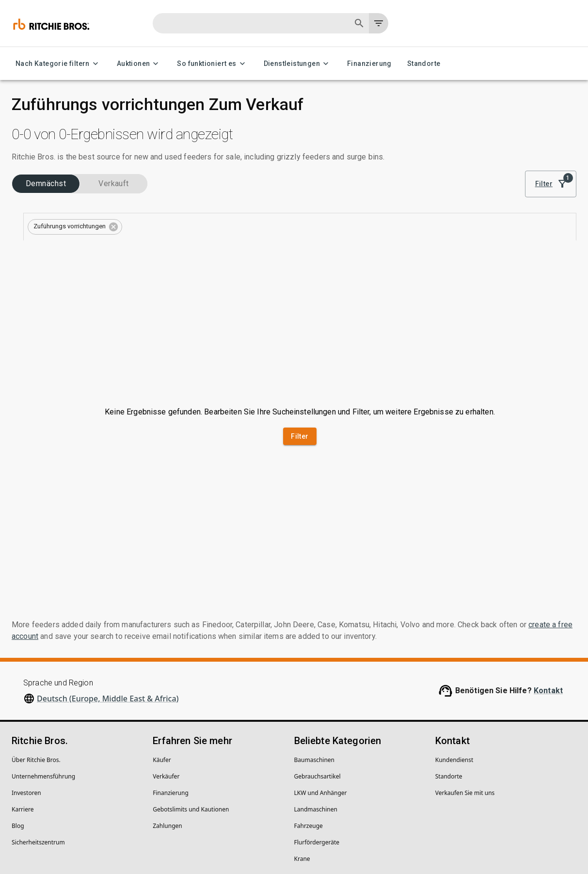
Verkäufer (166, 706)
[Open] (159, 227)
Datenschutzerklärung (42, 836)
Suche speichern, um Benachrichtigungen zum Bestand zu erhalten (385, 255)
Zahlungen (167, 755)
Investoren (26, 722)
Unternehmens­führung (43, 706)
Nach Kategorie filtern (58, 64)
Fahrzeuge (309, 755)
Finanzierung (369, 64)
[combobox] (77, 227)
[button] (245, 228)
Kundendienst (454, 689)
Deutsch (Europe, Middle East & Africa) (108, 628)
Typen (26, 275)
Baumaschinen (315, 689)
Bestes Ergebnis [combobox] (503, 188)
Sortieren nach (493, 174)
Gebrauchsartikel (318, 706)
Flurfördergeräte (317, 771)
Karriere (23, 739)
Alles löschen (327, 227)
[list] (444, 188)
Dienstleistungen (298, 64)
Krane (302, 788)
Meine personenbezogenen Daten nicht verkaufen (228, 836)
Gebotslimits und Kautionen (191, 739)
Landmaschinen (316, 739)
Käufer (162, 689)
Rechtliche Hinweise (115, 836)
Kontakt (548, 620)
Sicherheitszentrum (38, 771)
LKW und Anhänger (321, 722)
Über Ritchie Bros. (36, 689)
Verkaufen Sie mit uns (465, 722)
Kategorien (32, 244)
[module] (411, 188)
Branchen (30, 213)
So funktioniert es (212, 64)
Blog (18, 755)
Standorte (424, 64)
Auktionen (139, 64)
